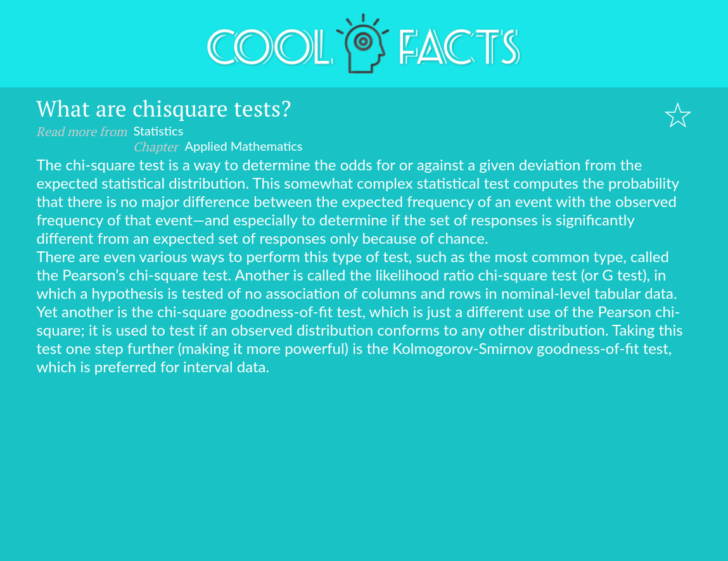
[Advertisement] (364, 470)
